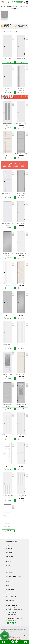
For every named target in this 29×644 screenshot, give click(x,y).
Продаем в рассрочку (12, 545)
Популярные (5, 31)
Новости (9, 561)
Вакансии (9, 549)
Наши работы (10, 582)
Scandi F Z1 (8, 193)
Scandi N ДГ (21, 154)
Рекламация (10, 573)
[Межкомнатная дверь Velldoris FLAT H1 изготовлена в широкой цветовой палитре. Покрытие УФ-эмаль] (8, 76)
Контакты (9, 552)
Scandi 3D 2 (21, 344)
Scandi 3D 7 (21, 254)
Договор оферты (11, 593)
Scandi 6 (8, 465)
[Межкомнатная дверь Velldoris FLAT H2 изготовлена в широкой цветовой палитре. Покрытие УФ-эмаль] (21, 211)
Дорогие (19, 31)
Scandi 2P (21, 314)
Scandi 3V (21, 405)
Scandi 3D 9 (8, 495)
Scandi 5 (8, 527)
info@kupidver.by (12, 620)
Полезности (10, 556)
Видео (8, 585)
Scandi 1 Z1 (21, 193)
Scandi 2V (8, 374)
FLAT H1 (8, 88)
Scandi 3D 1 (8, 284)
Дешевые (13, 31)
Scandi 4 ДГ (8, 254)
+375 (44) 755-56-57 (13, 606)
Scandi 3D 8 (21, 465)
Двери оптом (10, 600)
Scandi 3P (8, 405)
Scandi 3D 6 (8, 435)
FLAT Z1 (21, 88)
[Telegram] (8, 2)
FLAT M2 (21, 124)
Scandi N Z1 (8, 154)
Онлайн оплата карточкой (14, 576)
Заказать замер (5, 636)
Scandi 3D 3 (8, 344)
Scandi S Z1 (21, 284)
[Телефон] (19, 2)
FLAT (8, 58)
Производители (11, 589)
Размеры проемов (11, 597)
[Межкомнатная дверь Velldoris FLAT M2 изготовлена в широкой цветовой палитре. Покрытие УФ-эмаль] (21, 111)
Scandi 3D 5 (21, 435)
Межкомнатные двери (12, 541)
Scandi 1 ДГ (8, 223)
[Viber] (12, 2)
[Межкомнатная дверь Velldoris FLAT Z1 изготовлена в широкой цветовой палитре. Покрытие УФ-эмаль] (21, 76)
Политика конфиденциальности (7, 628)
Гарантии (9, 569)
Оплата (8, 565)
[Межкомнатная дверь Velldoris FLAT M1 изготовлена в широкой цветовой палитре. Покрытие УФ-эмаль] (21, 46)
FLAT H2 (21, 223)
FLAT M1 (21, 58)
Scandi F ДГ (21, 374)
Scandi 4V (8, 124)
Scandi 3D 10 (21, 496)
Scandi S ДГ (8, 314)
